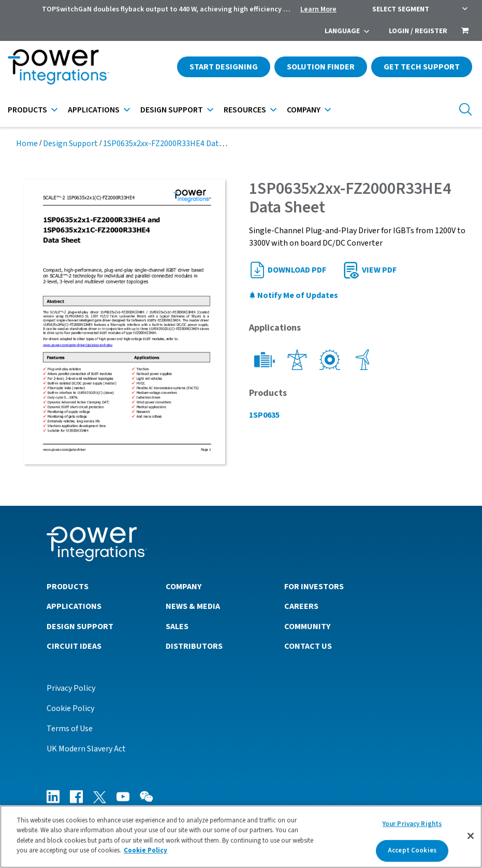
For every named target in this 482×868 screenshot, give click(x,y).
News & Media (193, 606)
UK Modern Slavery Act (86, 749)
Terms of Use (70, 729)
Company (304, 110)
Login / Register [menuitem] (418, 31)
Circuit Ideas (74, 646)
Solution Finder (321, 67)
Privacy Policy (71, 688)
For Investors (314, 587)
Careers (301, 606)
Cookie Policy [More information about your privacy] (145, 850)
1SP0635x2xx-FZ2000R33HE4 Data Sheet (174, 144)
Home (27, 144)
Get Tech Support (422, 67)
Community (307, 627)
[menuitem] (465, 32)
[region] (241, 837)
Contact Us (308, 646)
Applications (94, 110)
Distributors (194, 646)
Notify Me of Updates (294, 295)
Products (27, 110)
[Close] (471, 836)
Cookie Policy (70, 708)
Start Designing (224, 67)
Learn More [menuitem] (318, 9)
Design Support (172, 110)
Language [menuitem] (342, 31)
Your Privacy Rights (412, 824)
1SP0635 (264, 415)
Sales (177, 627)
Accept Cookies (412, 850)
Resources (245, 110)
